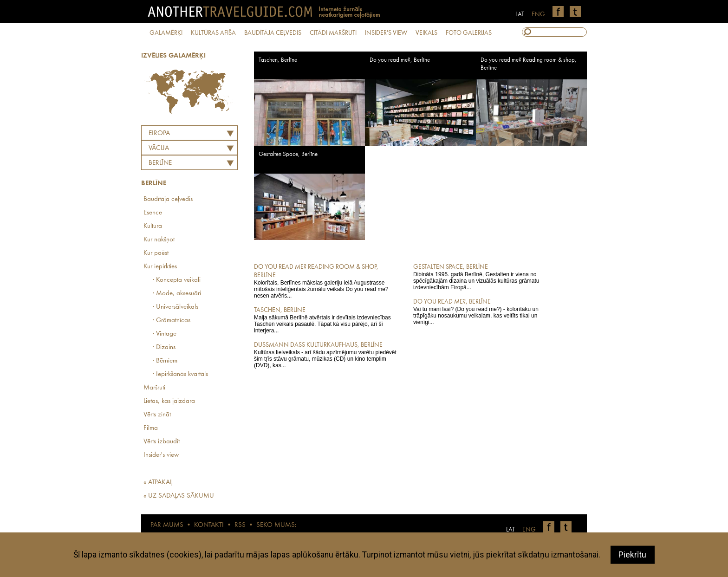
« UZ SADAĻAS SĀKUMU (179, 496)
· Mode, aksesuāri (177, 294)
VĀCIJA (159, 148)
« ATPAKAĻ (158, 483)
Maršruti (154, 388)
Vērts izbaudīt (162, 442)
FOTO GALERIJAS (469, 33)
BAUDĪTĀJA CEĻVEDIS (273, 33)
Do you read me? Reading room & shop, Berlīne (529, 64)
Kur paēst (156, 253)
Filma (151, 428)
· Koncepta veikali (177, 280)
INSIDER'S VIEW (386, 33)
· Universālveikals (175, 307)
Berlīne (160, 163)
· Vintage (165, 334)
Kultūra (153, 226)
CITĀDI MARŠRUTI (333, 33)
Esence (153, 213)
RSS (240, 525)
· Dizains (164, 347)
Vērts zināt (157, 415)
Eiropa (159, 133)
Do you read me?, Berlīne (400, 60)
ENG (538, 14)
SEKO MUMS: (276, 525)
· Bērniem (165, 361)
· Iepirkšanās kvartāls (180, 374)
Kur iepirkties (160, 267)
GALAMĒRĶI (166, 33)
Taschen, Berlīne (278, 60)
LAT (520, 14)
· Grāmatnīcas (172, 321)
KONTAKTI (209, 525)
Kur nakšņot (159, 240)
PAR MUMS (167, 525)
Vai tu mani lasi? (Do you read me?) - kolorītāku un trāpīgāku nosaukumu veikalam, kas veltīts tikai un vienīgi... (486, 311)
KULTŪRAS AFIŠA (213, 33)
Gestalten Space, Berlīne (288, 154)
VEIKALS (426, 33)
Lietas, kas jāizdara (169, 401)
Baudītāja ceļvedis (168, 199)
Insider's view (161, 455)
